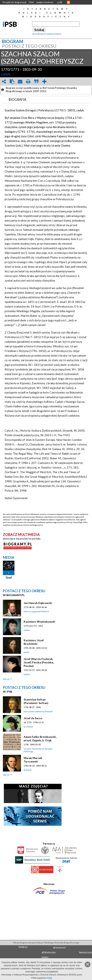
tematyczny (85, 952)
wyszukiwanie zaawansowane (47, 34)
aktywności (59, 947)
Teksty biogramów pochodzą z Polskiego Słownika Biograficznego (46, 943)
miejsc (45, 957)
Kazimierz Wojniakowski (39, 622)
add (44, 81)
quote (36, 81)
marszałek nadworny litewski (38, 711)
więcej (6, 679)
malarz (27, 630)
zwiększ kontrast (45, 2)
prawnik (28, 770)
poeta (26, 652)
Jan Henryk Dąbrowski (38, 603)
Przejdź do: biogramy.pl (15, 2)
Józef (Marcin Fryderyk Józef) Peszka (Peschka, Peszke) (39, 662)
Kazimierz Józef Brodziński (34, 642)
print (28, 81)
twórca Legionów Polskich (36, 611)
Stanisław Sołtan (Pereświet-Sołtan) (36, 701)
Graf (9, 577)
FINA (31, 2)
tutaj (49, 978)
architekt (28, 727)
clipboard (12, 81)
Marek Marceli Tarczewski (33, 760)
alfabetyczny (49, 952)
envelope (20, 81)
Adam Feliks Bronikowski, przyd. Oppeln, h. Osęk (40, 739)
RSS (69, 2)
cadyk (6, 74)
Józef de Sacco (33, 718)
